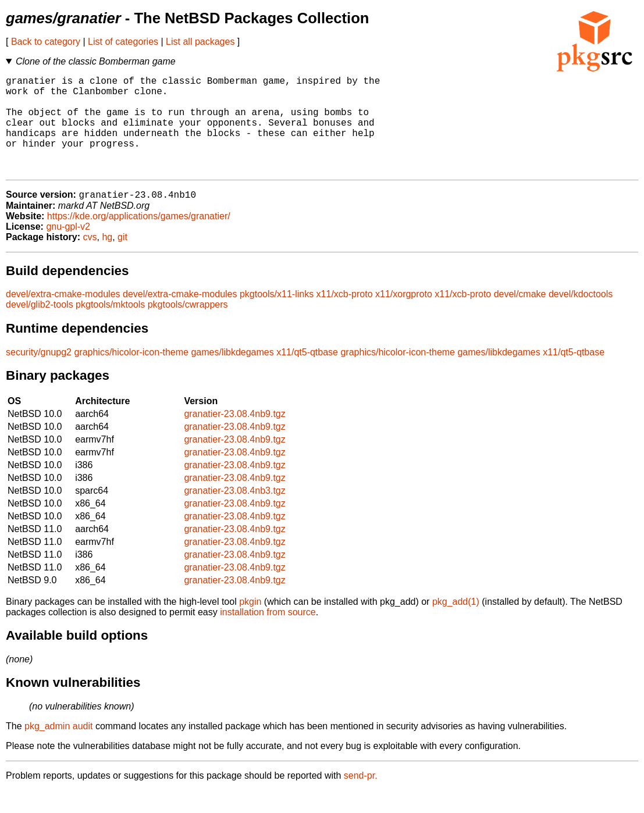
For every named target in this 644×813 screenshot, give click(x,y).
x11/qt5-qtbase (307, 375)
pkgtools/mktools (110, 327)
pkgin (250, 624)
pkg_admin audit (58, 749)
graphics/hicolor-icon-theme (131, 375)
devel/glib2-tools (40, 327)
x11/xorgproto (404, 317)
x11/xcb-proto (345, 317)
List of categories (123, 42)
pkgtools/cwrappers (188, 327)
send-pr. (361, 798)
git (122, 260)
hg (107, 260)
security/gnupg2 (39, 375)
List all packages (200, 42)
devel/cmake (520, 317)
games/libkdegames (232, 375)
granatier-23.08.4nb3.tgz (234, 513)
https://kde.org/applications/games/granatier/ (139, 239)
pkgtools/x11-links (277, 317)
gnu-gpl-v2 (68, 249)
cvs (90, 260)
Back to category (46, 42)
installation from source (268, 635)
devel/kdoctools (581, 317)
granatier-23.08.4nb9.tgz (234, 436)
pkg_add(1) (456, 624)
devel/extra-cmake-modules (63, 317)
